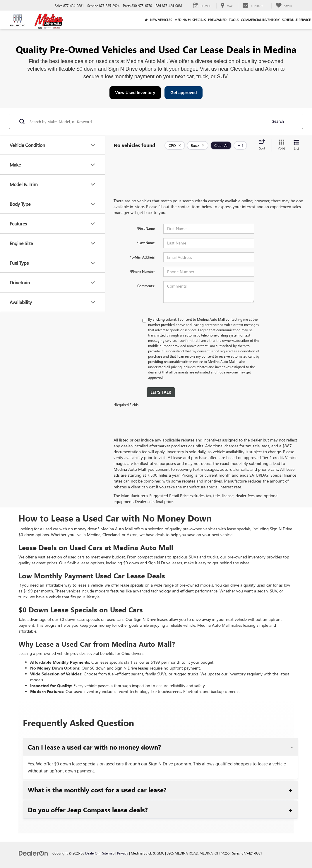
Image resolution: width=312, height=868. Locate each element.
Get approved (184, 93)
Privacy (123, 853)
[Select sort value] (264, 145)
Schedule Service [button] (296, 20)
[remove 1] (175, 145)
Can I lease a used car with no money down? (94, 747)
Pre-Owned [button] (217, 20)
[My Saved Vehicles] (284, 6)
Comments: (146, 286)
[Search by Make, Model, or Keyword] (148, 121)
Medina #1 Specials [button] (190, 20)
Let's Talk (161, 392)
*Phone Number (142, 271)
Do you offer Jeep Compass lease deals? (88, 810)
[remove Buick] (198, 145)
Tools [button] (234, 20)
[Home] (146, 20)
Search (278, 121)
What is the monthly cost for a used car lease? (97, 790)
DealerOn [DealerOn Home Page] (92, 853)
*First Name (146, 228)
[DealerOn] (33, 853)
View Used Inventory (135, 93)
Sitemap (108, 853)
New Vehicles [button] (161, 20)
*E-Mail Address (142, 257)
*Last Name (146, 243)
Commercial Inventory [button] (260, 20)
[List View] (296, 145)
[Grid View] (280, 145)
